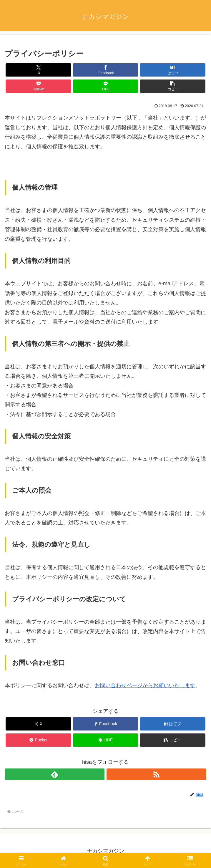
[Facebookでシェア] (105, 70)
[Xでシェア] (38, 70)
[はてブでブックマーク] (173, 70)
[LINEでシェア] (105, 86)
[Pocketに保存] (38, 86)
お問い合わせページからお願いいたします (145, 685)
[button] (173, 86)
